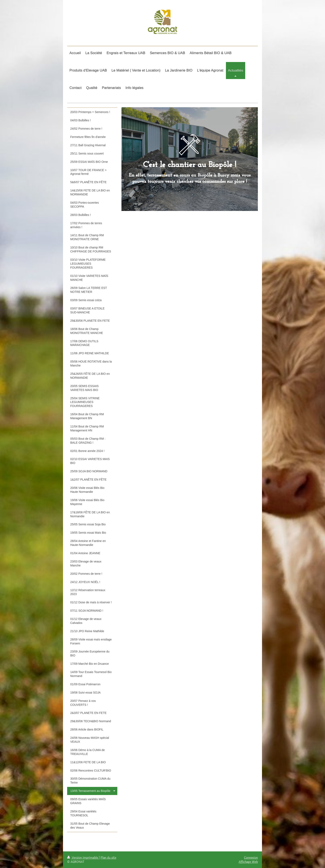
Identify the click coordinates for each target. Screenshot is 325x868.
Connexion (251, 858)
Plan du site (108, 858)
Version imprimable (83, 858)
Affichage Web (248, 862)
